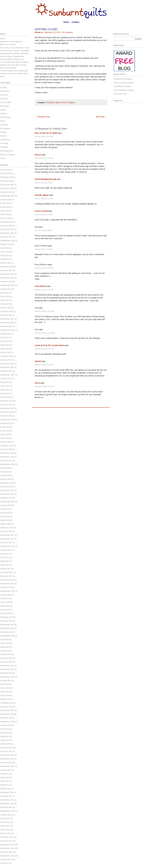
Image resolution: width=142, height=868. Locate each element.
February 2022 (7, 356)
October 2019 (7, 461)
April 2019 (6, 476)
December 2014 (8, 666)
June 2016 (6, 602)
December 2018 (8, 490)
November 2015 (8, 628)
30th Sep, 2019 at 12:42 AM (44, 311)
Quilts (4, 136)
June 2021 (6, 386)
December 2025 (8, 185)
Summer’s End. (121, 94)
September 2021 (8, 375)
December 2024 (8, 229)
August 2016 (7, 595)
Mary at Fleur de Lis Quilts (46, 133)
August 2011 (7, 815)
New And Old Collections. (125, 83)
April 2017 (6, 565)
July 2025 (6, 203)
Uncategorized (7, 151)
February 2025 (7, 222)
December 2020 (8, 408)
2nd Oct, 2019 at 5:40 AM (44, 215)
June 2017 (6, 558)
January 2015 (7, 662)
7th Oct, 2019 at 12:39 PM (44, 158)
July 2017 (6, 554)
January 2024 (7, 270)
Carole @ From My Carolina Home (49, 345)
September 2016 (8, 591)
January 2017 (7, 576)
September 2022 (8, 330)
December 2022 (8, 319)
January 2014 (7, 707)
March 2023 (6, 308)
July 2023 (6, 293)
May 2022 (6, 345)
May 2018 (6, 517)
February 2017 (7, 572)
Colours (5, 95)
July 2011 (6, 819)
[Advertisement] (68, 111)
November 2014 (8, 669)
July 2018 (6, 509)
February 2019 (7, 483)
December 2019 (8, 453)
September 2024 (8, 241)
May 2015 (6, 647)
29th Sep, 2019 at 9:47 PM (44, 349)
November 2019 (8, 457)
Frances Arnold (41, 211)
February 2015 (7, 658)
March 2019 (6, 479)
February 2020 (7, 446)
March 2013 (6, 744)
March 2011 (6, 833)
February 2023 (7, 311)
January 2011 (7, 841)
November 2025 (8, 188)
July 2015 (6, 640)
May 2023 (6, 300)
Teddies (5, 147)
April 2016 (6, 610)
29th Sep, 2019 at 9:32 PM (44, 365)
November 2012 (8, 759)
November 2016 (8, 584)
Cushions (5, 106)
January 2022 (7, 360)
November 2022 (8, 323)
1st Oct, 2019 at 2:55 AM (43, 230)
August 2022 (7, 334)
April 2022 (6, 349)
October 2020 (7, 416)
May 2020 (6, 435)
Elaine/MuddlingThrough (45, 179)
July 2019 (6, 468)
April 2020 (6, 438)
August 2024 (7, 244)
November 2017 (8, 539)
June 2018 (6, 513)
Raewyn (38, 155)
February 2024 (7, 267)
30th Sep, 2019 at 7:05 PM (44, 268)
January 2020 (7, 449)
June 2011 (6, 822)
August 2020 (7, 423)
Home (66, 22)
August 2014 (7, 681)
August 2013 (7, 725)
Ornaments (6, 128)
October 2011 (7, 807)
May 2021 (6, 390)
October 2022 (7, 326)
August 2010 (7, 860)
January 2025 (7, 226)
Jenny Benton (41, 286)
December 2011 (8, 800)
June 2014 (6, 688)
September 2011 (8, 811)
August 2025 (7, 200)
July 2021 (6, 382)
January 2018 (7, 531)
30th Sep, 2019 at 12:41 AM (44, 333)
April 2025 (6, 215)
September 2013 (8, 722)
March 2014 (6, 699)
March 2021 (6, 397)
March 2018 (6, 524)
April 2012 (6, 785)
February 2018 (7, 528)
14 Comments (67, 32)
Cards (4, 87)
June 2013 (6, 733)
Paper (4, 132)
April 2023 (6, 304)
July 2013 (6, 729)
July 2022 (6, 338)
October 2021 (7, 371)
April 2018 (6, 520)
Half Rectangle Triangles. (125, 90)
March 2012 (6, 789)
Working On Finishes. (123, 86)
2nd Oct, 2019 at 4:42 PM (44, 199)
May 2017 (6, 561)
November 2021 (8, 367)
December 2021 (8, 364)
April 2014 (6, 695)
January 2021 (7, 405)
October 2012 (7, 763)
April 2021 (6, 393)
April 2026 (6, 170)
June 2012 (6, 778)
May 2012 (6, 781)
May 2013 (6, 737)
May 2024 (6, 256)
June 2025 (6, 207)
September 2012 (8, 766)
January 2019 (7, 487)
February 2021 (7, 401)
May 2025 (6, 211)
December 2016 (8, 580)
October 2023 (7, 282)
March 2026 (6, 174)
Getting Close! (46, 29)
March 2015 (6, 654)
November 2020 (8, 412)
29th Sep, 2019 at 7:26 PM (44, 386)
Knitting (5, 125)
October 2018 (7, 498)
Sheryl (37, 383)
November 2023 (8, 278)
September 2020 (8, 420)
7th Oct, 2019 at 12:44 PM (44, 137)
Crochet (5, 99)
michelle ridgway (42, 195)
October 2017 (7, 543)
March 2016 (6, 613)
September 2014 (8, 677)
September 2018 (8, 502)
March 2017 (6, 569)
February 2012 (7, 792)
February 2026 (7, 177)
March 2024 (6, 263)
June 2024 (6, 252)
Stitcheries (6, 140)
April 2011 (6, 830)
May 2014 (6, 692)
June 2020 (6, 431)
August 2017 (7, 550)
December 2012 (8, 755)
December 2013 (8, 710)
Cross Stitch (7, 102)
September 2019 (8, 464)
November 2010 (8, 848)
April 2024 (6, 259)
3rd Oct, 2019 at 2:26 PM (44, 183)
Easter (4, 114)
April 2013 (6, 740)
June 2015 (6, 643)
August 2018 (7, 505)
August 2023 (7, 289)
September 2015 (8, 636)
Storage (5, 143)
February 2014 (7, 703)
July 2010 (6, 863)
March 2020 (6, 442)
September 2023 (8, 285)
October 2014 (7, 673)
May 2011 (6, 826)
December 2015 (8, 625)
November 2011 (8, 804)
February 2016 (7, 617)
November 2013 (8, 714)
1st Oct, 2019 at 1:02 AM (43, 249)
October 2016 (7, 587)
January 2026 (7, 181)
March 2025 (6, 218)
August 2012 (7, 770)
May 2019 (6, 472)
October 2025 (7, 192)
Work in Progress (8, 155)
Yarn (4, 158)
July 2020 (6, 427)
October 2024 (7, 237)
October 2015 (7, 632)
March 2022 (6, 352)
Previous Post (42, 117)
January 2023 (7, 315)
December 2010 (8, 845)
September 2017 (8, 546)
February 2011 (7, 837)
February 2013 (7, 748)
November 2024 (8, 233)
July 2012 (6, 774)
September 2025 (8, 196)
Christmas (6, 91)
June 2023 (6, 297)
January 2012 (7, 796)
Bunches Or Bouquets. (124, 79)
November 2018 (8, 494)
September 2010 (8, 856)
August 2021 (7, 379)
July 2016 (6, 599)
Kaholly (38, 361)
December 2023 (8, 274)
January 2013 (7, 751)
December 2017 (8, 535)
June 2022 (6, 341)
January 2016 (7, 621)
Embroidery (6, 117)
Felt (3, 121)
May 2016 (6, 606)
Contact (75, 22)
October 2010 (7, 852)
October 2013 (7, 718)
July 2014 (6, 684)
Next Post (101, 117)
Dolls (4, 110)
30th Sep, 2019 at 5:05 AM (44, 290)
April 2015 (6, 651)
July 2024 (6, 248)
